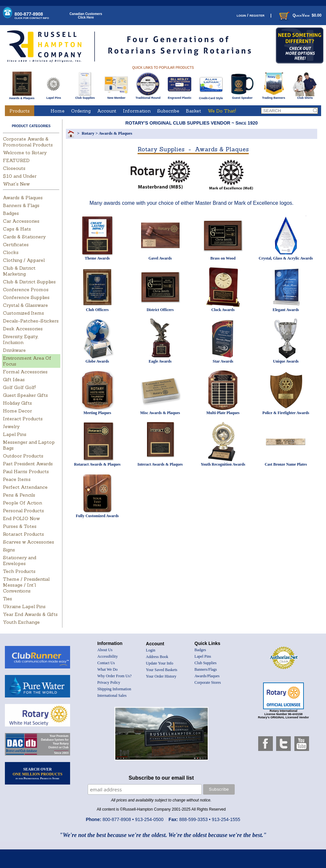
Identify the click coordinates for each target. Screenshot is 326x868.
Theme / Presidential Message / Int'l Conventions (26, 585)
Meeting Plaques (97, 413)
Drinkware (14, 350)
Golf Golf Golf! (19, 387)
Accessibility (108, 656)
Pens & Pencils (19, 495)
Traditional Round (148, 97)
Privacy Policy (109, 682)
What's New (16, 184)
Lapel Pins (54, 97)
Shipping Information (114, 689)
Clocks (11, 252)
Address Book (157, 657)
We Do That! (222, 111)
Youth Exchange (21, 622)
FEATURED (16, 160)
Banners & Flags (21, 205)
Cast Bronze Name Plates (286, 464)
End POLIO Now (21, 518)
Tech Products (19, 571)
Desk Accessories (23, 329)
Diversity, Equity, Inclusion (21, 339)
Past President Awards (28, 464)
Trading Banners (274, 97)
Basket (193, 111)
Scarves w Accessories (29, 542)
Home (58, 111)
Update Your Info (160, 663)
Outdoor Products (23, 456)
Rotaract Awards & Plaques (97, 464)
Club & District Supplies (29, 282)
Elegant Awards (286, 310)
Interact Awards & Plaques (160, 464)
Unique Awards (286, 361)
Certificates (16, 245)
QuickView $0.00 (300, 15)
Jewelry (11, 427)
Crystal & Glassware (25, 305)
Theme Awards (97, 258)
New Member (116, 97)
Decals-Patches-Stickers (31, 321)
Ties (7, 599)
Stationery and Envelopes (20, 561)
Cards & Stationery (24, 237)
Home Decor (17, 411)
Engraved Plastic (179, 97)
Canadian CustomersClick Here (86, 16)
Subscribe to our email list (161, 778)
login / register (251, 15)
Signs (9, 550)
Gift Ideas (14, 380)
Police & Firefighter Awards (286, 413)
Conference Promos (26, 290)
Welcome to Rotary (25, 153)
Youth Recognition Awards (223, 464)
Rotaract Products (23, 534)
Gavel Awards (160, 258)
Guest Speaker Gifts (25, 395)
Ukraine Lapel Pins (24, 606)
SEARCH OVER (38, 773)
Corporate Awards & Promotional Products (28, 142)
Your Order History (161, 676)
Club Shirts (305, 97)
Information (137, 111)
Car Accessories (21, 221)
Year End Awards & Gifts (30, 614)
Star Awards (223, 361)
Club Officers (97, 310)
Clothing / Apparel (24, 260)
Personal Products (23, 511)
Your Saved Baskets (162, 670)
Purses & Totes (20, 526)
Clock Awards (223, 310)
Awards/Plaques (207, 676)
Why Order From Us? (115, 676)
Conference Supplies (26, 297)
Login (151, 650)
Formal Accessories (25, 372)
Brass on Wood (223, 258)
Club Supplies (85, 97)
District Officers (160, 310)
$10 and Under (20, 176)
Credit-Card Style (211, 97)
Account (107, 111)
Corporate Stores (208, 682)
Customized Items (23, 313)
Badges (11, 213)
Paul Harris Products (26, 471)
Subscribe (168, 111)
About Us (105, 650)
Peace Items (17, 479)
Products (20, 111)
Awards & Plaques (22, 97)
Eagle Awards (160, 361)
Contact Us (106, 663)
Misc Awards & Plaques (160, 413)
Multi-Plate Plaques (223, 413)
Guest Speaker (242, 97)
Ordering (81, 111)
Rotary (88, 133)
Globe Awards (97, 361)
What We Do (108, 669)
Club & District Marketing (19, 271)
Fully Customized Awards (97, 516)
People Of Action (22, 503)
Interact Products (23, 419)
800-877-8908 (32, 15)
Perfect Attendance (25, 487)
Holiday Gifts (17, 403)
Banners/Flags (206, 669)
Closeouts (14, 168)
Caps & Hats (17, 229)
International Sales (112, 696)
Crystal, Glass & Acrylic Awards (286, 258)
